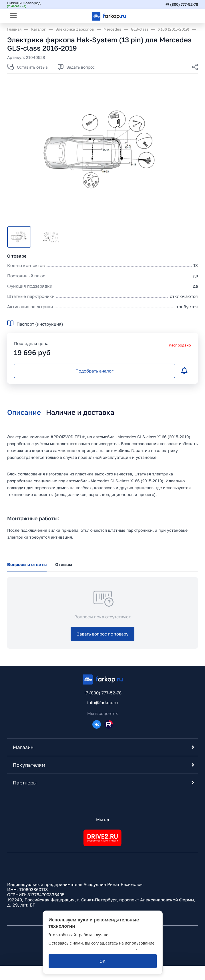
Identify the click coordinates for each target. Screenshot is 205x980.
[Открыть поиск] (29, 16)
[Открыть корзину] (189, 16)
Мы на (103, 820)
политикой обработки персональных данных (92, 948)
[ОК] (103, 961)
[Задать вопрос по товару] (103, 634)
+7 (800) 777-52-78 (182, 4)
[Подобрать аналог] (94, 371)
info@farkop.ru (103, 702)
